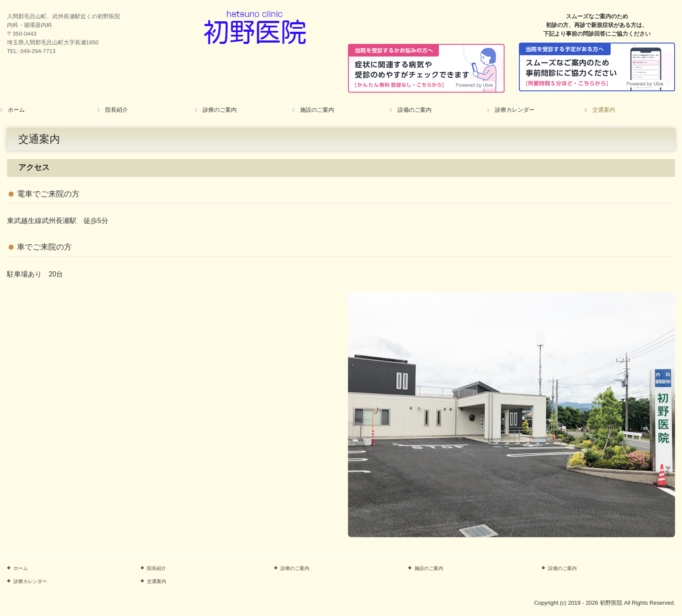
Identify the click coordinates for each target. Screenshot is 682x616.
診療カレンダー (515, 110)
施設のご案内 (317, 110)
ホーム (16, 110)
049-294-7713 (38, 51)
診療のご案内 (220, 110)
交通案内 (604, 110)
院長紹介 (117, 110)
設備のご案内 (415, 110)
